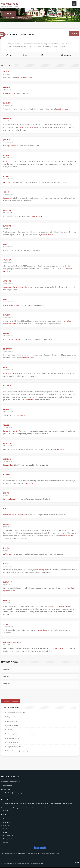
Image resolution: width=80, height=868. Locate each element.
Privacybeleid (8, 839)
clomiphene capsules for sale (13, 515)
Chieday (6, 192)
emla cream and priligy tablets (13, 373)
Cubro (41, 864)
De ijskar (10, 730)
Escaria (6, 155)
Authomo (7, 281)
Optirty (6, 624)
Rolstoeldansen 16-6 (72, 15)
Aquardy (7, 333)
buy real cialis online (25, 78)
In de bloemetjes (13, 742)
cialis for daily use (41, 570)
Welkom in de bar (13, 738)
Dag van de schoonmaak (16, 747)
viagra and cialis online (44, 630)
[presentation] (17, 694)
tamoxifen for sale (9, 182)
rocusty (7, 600)
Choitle (6, 244)
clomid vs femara (67, 536)
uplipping (7, 409)
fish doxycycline (9, 198)
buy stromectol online (46, 235)
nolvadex (6, 250)
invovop (7, 103)
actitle (6, 72)
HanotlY (7, 299)
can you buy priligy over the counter (15, 287)
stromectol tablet (28, 358)
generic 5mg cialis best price (59, 606)
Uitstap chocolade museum (16, 713)
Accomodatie (7, 822)
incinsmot (7, 582)
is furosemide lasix (38, 216)
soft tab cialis (8, 554)
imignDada (7, 386)
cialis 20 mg (29, 483)
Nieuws (61, 15)
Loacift (6, 509)
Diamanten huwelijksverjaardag (18, 751)
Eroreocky (8, 443)
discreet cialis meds (10, 161)
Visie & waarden (8, 835)
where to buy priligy (27, 127)
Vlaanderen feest (13, 721)
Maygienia (7, 210)
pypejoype (7, 226)
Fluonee (7, 564)
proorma (7, 475)
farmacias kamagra (10, 499)
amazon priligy (59, 648)
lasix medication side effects (13, 339)
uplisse (6, 425)
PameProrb (8, 524)
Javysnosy (7, 140)
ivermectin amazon (27, 400)
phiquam (7, 548)
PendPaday (7, 349)
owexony (7, 260)
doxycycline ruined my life (12, 305)
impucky (6, 315)
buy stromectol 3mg (10, 93)
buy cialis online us (62, 109)
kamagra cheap (8, 465)
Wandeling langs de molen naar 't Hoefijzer (21, 734)
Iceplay (6, 176)
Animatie (6, 826)
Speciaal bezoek (13, 725)
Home (55, 15)
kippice (6, 367)
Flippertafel (11, 717)
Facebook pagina (25, 853)
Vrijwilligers (7, 829)
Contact (6, 842)
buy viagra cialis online (11, 146)
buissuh (6, 493)
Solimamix (7, 459)
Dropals (7, 87)
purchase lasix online (57, 449)
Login (71, 863)
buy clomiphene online (11, 431)
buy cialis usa (21, 415)
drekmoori (8, 119)
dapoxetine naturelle (12, 642)
